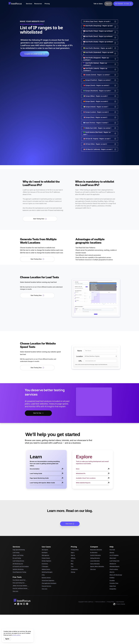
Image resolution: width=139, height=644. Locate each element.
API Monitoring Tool (18, 564)
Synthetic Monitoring (18, 569)
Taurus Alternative (95, 564)
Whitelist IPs (113, 564)
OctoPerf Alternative (95, 555)
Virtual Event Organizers (48, 580)
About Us (112, 572)
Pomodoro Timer (114, 583)
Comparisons (74, 569)
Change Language (119, 604)
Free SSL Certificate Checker (21, 588)
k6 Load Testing (17, 558)
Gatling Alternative (95, 558)
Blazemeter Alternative (96, 550)
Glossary (112, 552)
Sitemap (73, 572)
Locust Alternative (95, 561)
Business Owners (46, 578)
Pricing (47, 4)
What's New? (113, 558)
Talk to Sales (98, 4)
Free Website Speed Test (20, 580)
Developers (45, 552)
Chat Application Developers (49, 583)
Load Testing (16, 552)
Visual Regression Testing (19, 572)
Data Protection (120, 602)
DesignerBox (113, 589)
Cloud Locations (114, 569)
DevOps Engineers (46, 561)
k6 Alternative (94, 552)
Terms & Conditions (100, 602)
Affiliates (73, 558)
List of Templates (114, 555)
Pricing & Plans (75, 550)
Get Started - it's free (123, 4)
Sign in (73, 552)
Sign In (108, 4)
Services (29, 4)
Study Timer (113, 586)
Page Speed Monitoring (19, 550)
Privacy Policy (111, 602)
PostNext (112, 578)
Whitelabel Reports (114, 566)
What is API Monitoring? (116, 575)
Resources (38, 4)
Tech (72, 566)
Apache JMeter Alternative (97, 566)
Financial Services (46, 586)
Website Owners (46, 569)
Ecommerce (45, 564)
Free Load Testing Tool (19, 583)
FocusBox (112, 580)
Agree (7, 639)
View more (70, 524)
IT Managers (45, 566)
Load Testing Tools (114, 561)
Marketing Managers (47, 572)
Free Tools (112, 550)
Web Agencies (45, 555)
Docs (72, 561)
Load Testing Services (18, 561)
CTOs (43, 575)
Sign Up (73, 555)
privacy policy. (16, 635)
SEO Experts (45, 550)
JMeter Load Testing (18, 555)
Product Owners (46, 558)
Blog (72, 564)
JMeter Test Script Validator (21, 586)
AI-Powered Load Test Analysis (21, 566)
